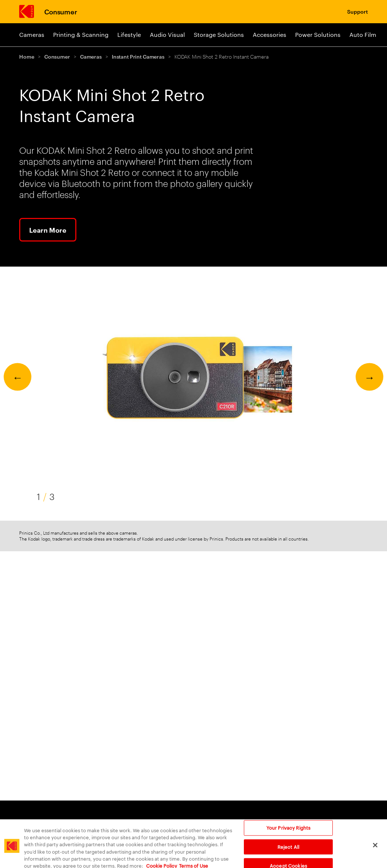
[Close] (375, 850)
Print (26, 823)
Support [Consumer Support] (357, 11)
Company (329, 823)
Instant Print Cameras (138, 56)
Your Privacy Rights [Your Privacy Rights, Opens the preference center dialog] (288, 832)
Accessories (269, 34)
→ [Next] (370, 377)
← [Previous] (18, 377)
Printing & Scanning (81, 34)
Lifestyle (129, 34)
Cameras (32, 34)
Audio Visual (167, 34)
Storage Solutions (219, 34)
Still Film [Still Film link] (212, 823)
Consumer (61, 11)
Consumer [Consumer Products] (275, 823)
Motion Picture (161, 823)
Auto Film (363, 34)
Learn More (48, 230)
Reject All (288, 851)
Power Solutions (318, 34)
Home (27, 56)
